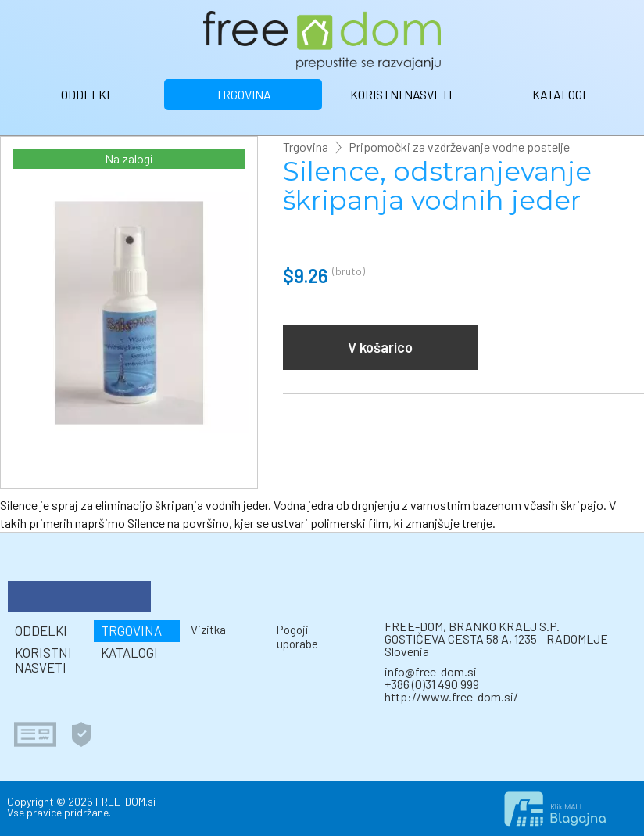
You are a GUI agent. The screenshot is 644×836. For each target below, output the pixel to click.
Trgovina (306, 147)
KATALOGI (559, 94)
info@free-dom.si (431, 671)
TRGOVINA (243, 94)
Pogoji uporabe (297, 636)
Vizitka (208, 630)
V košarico (380, 347)
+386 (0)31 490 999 (432, 684)
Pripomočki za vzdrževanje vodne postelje (459, 147)
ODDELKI (85, 94)
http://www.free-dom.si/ (451, 696)
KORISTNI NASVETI (401, 94)
